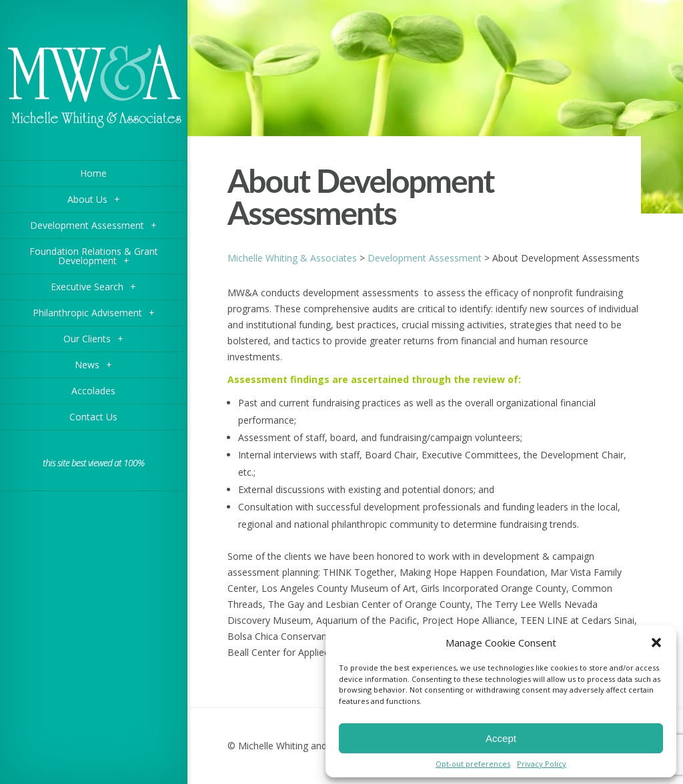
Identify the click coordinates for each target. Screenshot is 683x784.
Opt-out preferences (473, 764)
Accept (501, 738)
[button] (656, 643)
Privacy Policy (542, 764)
